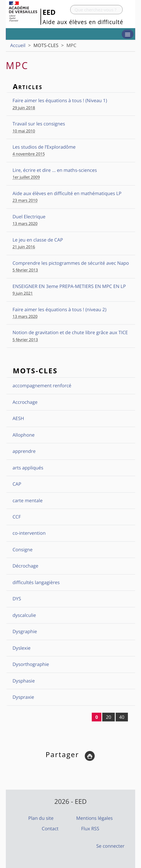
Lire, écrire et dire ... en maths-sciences (55, 170)
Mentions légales (94, 818)
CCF (17, 517)
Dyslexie (22, 648)
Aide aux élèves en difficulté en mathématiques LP (67, 193)
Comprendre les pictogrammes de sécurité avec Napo (71, 263)
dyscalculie (24, 615)
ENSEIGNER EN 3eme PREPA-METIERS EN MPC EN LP (69, 286)
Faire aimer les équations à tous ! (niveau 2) (59, 309)
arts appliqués (28, 468)
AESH (18, 418)
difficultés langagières (36, 582)
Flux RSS (90, 829)
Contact (50, 829)
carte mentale (28, 500)
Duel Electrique (29, 217)
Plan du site (41, 818)
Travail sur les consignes (39, 124)
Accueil (18, 45)
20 (108, 717)
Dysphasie (24, 681)
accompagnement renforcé (42, 386)
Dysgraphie (25, 631)
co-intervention (29, 533)
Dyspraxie (23, 697)
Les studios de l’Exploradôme (44, 147)
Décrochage (25, 566)
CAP (17, 484)
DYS (17, 599)
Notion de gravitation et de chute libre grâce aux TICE (70, 332)
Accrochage (25, 402)
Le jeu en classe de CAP (38, 240)
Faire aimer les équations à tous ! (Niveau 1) (60, 100)
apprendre (24, 451)
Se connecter (111, 846)
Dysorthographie (31, 664)
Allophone (24, 435)
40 (122, 717)
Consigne (23, 550)
